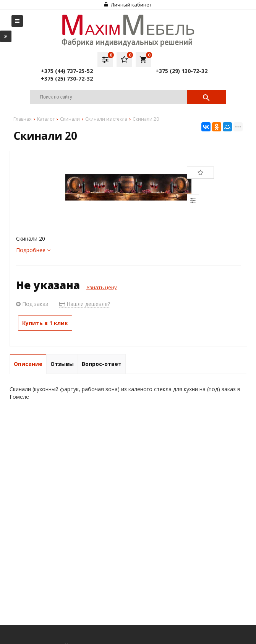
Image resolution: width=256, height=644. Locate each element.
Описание (28, 364)
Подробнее (33, 250)
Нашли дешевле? (85, 304)
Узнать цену (102, 287)
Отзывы (62, 364)
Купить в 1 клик (45, 323)
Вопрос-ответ (102, 364)
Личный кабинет (128, 5)
